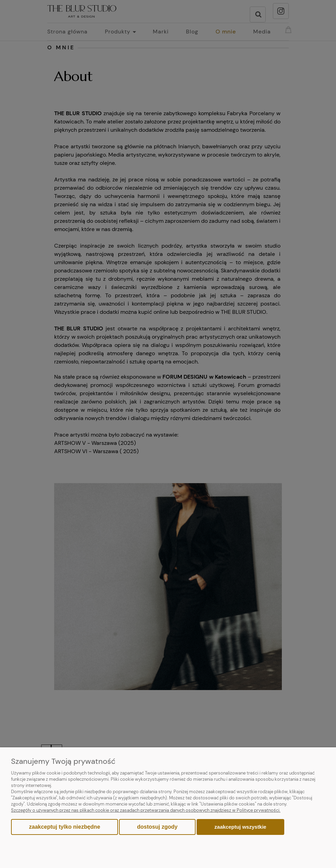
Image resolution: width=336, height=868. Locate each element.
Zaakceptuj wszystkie (240, 827)
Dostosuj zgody (157, 827)
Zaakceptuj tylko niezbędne (65, 827)
